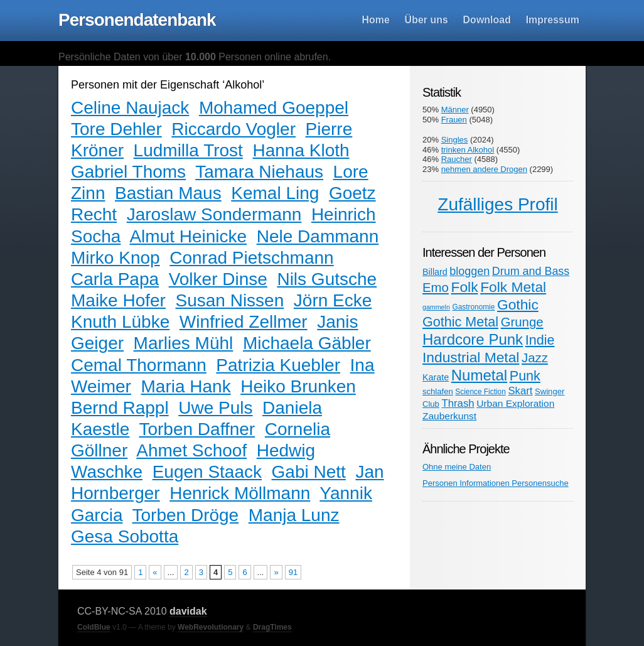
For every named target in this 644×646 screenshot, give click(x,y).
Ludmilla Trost (188, 150)
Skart (520, 391)
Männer (455, 110)
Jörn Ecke (333, 300)
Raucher (457, 159)
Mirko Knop (115, 258)
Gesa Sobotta (125, 536)
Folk (465, 287)
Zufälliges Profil (497, 204)
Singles (455, 140)
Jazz (535, 358)
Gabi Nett (309, 472)
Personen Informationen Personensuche (496, 483)
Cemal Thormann (139, 365)
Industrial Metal (471, 357)
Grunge (522, 322)
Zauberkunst (449, 416)
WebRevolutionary (211, 627)
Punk (525, 376)
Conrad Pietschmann (251, 258)
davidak (188, 611)
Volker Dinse (218, 279)
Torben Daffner (197, 429)
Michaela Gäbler (307, 343)
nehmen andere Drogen (484, 169)
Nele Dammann (318, 236)
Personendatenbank (137, 20)
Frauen (454, 120)
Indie (540, 340)
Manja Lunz (294, 515)
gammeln (436, 307)
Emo (436, 288)
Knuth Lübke (120, 322)
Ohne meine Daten (457, 467)
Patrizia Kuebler (278, 365)
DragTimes (272, 627)
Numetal (479, 375)
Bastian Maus (168, 193)
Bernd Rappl (120, 408)
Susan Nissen (230, 300)
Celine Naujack (130, 108)
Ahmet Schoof (191, 450)
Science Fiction (480, 392)
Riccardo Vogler (233, 129)
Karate (436, 377)
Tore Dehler (116, 129)
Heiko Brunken (298, 386)
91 (293, 572)
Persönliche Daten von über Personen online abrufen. (195, 57)
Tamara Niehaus (259, 172)
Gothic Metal (460, 322)
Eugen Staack (207, 472)
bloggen (470, 271)
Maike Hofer (118, 300)
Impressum (553, 20)
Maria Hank (186, 386)
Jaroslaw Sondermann (214, 214)
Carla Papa (115, 279)
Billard (435, 272)
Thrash (458, 403)
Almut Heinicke (188, 236)
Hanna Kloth (301, 150)
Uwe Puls (215, 408)
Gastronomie (473, 307)
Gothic (518, 304)
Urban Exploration (515, 403)
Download (487, 20)
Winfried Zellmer (244, 322)
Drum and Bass (531, 271)
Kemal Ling (275, 193)
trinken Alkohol (468, 150)
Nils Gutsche (327, 279)
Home (376, 20)
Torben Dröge (186, 515)
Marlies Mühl (184, 343)
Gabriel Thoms (128, 172)
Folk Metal (513, 287)
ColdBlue (94, 627)
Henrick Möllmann (240, 493)
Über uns (427, 20)
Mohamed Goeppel (274, 108)
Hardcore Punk (473, 339)
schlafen (438, 391)
